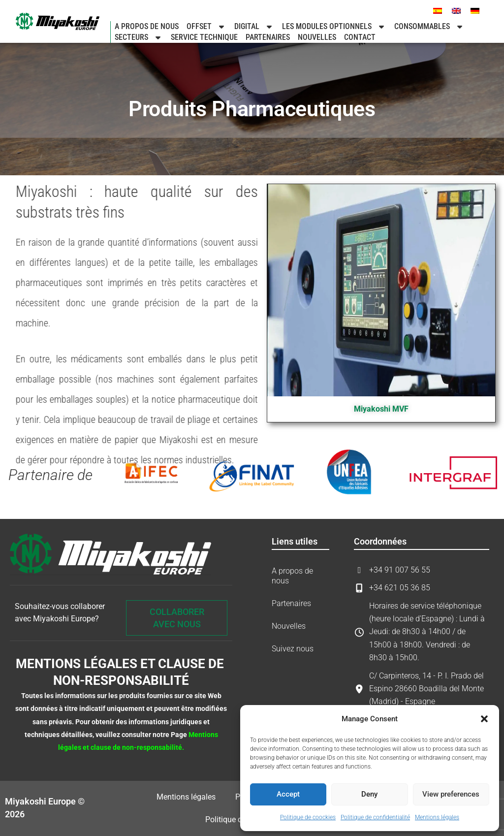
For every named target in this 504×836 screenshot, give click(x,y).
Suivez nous (293, 649)
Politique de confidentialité (375, 817)
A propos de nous (147, 26)
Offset (206, 27)
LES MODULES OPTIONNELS (334, 27)
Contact (360, 37)
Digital (254, 27)
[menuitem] (438, 11)
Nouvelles (317, 37)
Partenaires (268, 37)
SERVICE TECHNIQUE (204, 37)
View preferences (451, 794)
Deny (369, 794)
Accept (288, 794)
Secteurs (139, 37)
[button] (484, 719)
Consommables (429, 27)
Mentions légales (437, 817)
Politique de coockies (308, 817)
